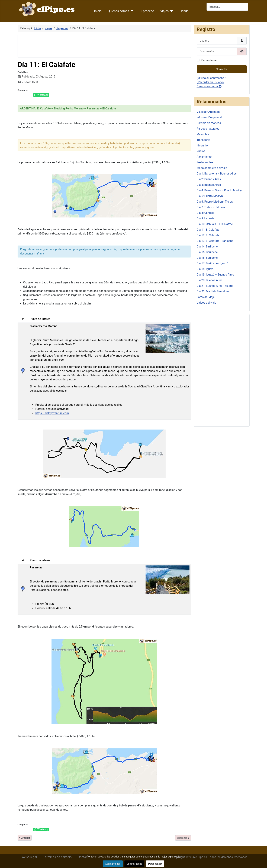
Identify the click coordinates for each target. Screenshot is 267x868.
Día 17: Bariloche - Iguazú (213, 263)
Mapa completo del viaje (212, 168)
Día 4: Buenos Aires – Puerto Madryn (220, 190)
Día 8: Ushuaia (206, 213)
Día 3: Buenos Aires (209, 185)
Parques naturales (208, 129)
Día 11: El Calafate (208, 230)
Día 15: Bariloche (207, 252)
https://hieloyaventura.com (52, 413)
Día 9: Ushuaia (206, 218)
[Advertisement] (85, 46)
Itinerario (202, 145)
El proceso (147, 11)
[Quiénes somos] (131, 11)
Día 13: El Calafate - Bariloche (215, 241)
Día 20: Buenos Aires (210, 280)
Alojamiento (204, 157)
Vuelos (201, 151)
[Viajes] (171, 11)
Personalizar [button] (155, 864)
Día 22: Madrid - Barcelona (213, 291)
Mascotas (203, 134)
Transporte (204, 140)
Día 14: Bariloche (207, 247)
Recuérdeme (209, 60)
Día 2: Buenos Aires (209, 179)
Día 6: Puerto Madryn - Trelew (215, 202)
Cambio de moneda (209, 123)
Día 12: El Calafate (208, 235)
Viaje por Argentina (209, 112)
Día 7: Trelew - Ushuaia (211, 207)
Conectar (222, 69)
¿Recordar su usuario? (210, 82)
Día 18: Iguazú (206, 269)
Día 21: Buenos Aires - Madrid (215, 286)
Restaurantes (205, 162)
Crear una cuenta (209, 86)
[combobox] (227, 7)
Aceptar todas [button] (113, 864)
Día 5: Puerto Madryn (210, 196)
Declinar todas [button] (134, 864)
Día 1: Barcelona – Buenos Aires (217, 174)
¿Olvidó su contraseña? (211, 78)
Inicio (98, 11)
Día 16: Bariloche (207, 258)
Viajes (165, 11)
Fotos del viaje (206, 297)
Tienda (184, 11)
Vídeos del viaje (206, 303)
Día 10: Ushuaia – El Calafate (215, 224)
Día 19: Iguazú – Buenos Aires (215, 275)
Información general (209, 117)
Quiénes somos (118, 11)
